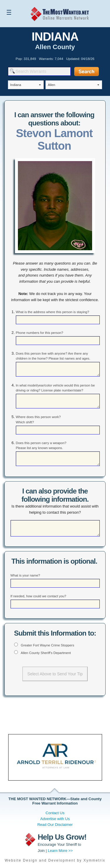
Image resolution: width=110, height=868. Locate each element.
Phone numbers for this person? (40, 333)
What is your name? (25, 575)
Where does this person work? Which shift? (38, 419)
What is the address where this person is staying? (53, 312)
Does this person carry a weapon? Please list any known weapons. (41, 445)
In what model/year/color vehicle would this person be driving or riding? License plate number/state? (55, 388)
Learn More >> (60, 851)
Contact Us (55, 813)
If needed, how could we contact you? (38, 596)
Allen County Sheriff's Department (46, 653)
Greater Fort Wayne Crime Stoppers (48, 645)
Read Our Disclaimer (55, 825)
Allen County (55, 47)
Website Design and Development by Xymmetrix (55, 860)
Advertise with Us (55, 819)
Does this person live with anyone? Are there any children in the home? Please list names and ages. (53, 356)
